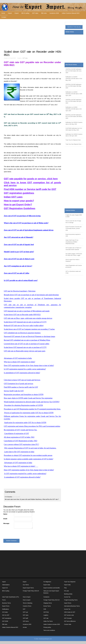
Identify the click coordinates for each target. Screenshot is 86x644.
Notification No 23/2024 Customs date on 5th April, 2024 (74, 135)
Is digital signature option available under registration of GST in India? (29, 459)
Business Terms (7, 603)
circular (25, 627)
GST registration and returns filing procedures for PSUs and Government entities (32, 426)
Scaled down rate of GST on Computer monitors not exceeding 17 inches (29, 329)
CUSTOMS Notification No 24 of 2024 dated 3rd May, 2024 (74, 129)
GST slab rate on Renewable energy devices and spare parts (25, 351)
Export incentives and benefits (52, 588)
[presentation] (18, 534)
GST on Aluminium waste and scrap (73, 272)
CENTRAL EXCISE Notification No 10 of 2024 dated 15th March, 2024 (74, 117)
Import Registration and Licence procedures (74, 266)
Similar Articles (70, 32)
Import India (67, 585)
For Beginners (47, 582)
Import (10, 13)
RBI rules (44, 13)
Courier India (68, 624)
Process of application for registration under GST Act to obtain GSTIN (29, 413)
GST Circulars (68, 618)
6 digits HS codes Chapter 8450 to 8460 (74, 216)
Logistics (46, 615)
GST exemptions (7, 618)
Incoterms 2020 (54, 13)
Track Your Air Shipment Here (73, 140)
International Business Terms (72, 606)
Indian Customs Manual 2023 (71, 13)
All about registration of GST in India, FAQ (19, 437)
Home (3, 13)
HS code (66, 591)
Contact (4, 17)
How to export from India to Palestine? (72, 260)
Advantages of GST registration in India (18, 358)
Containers (46, 597)
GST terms (26, 621)
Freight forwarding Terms (71, 600)
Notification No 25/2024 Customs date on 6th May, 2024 (74, 123)
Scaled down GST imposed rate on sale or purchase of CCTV (25, 322)
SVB (45, 609)
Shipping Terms (48, 603)
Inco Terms (26, 585)
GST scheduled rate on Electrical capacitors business (22, 333)
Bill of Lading (25, 13)
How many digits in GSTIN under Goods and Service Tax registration (28, 398)
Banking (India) (68, 594)
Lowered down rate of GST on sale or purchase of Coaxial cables (27, 344)
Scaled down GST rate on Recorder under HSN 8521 (22, 315)
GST (24, 609)
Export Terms (6, 606)
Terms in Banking (28, 603)
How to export (27, 600)
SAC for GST (6, 615)
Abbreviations (6, 585)
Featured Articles (70, 210)
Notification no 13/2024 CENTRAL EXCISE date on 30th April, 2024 (74, 94)
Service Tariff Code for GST (14, 391)
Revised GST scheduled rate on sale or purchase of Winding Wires (27, 340)
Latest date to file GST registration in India (19, 452)
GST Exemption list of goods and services (19, 384)
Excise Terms (47, 606)
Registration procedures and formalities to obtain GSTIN (24, 395)
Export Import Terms (28, 588)
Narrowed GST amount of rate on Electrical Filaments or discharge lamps (29, 336)
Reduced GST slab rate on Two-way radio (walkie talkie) (24, 326)
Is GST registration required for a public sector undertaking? (25, 369)
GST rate (46, 618)
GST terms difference (70, 621)
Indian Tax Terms (48, 621)
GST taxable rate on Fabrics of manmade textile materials (73, 249)
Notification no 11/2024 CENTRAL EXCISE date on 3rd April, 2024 (74, 109)
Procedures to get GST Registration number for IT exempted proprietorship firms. (32, 409)
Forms (4, 600)
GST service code (69, 615)
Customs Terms (27, 606)
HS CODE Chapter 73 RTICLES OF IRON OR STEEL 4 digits (74, 255)
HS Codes (5, 612)
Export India (47, 585)
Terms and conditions (49, 630)
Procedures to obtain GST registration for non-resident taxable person (28, 455)
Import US (5, 588)
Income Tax (67, 597)
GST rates (35, 13)
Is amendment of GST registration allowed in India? (22, 373)
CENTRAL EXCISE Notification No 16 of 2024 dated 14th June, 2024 (74, 71)
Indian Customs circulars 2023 (52, 624)
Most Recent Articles (71, 65)
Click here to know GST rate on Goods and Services (22, 380)
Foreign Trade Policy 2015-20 (31, 591)
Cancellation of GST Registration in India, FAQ (21, 441)
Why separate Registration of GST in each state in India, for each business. (30, 448)
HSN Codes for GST (70, 612)
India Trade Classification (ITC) (11, 597)
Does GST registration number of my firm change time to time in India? (29, 365)
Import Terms (68, 603)
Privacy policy (47, 627)
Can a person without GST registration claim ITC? (21, 444)
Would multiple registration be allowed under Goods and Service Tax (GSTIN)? (32, 402)
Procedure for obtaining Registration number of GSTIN (23, 405)
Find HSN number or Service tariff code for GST (21, 387)
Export (17, 13)
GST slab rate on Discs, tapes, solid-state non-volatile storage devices (28, 318)
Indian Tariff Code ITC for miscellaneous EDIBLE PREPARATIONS (72, 242)
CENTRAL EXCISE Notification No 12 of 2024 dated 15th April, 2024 (73, 101)
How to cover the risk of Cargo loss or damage (73, 222)
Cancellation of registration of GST (16, 434)
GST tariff (25, 618)
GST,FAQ (46, 612)
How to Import (27, 597)
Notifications (6, 609)
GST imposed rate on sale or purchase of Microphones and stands (27, 311)
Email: (5, 519)
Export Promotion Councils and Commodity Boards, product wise (73, 228)
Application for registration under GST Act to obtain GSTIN (25, 423)
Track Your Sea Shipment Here (73, 144)
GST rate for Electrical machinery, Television (20, 291)
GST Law (25, 612)
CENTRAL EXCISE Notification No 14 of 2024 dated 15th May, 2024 (73, 86)
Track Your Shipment (70, 582)
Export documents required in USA (73, 235)
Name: (5, 514)
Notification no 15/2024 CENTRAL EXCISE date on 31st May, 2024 (74, 79)
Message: (6, 523)
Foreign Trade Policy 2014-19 (51, 600)
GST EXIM (5, 621)
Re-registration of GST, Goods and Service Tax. (21, 430)
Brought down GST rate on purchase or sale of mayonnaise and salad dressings (31, 295)
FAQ (65, 588)
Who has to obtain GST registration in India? (19, 362)
